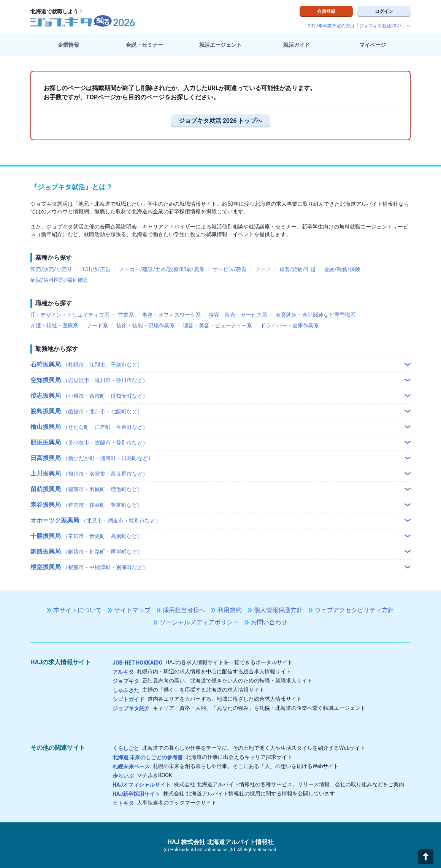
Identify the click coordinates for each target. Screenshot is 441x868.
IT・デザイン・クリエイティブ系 (70, 315)
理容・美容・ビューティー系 (217, 325)
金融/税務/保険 (342, 269)
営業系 (126, 315)
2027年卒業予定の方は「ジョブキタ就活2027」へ (359, 26)
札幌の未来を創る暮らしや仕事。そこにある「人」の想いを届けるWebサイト (226, 766)
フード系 (97, 325)
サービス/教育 (230, 269)
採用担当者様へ (184, 610)
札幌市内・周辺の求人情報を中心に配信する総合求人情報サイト (202, 671)
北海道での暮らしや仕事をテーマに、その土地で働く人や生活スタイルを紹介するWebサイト (239, 748)
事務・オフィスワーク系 (171, 315)
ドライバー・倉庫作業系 (290, 325)
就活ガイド (297, 45)
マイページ (373, 45)
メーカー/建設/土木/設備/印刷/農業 (162, 269)
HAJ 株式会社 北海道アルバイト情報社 (220, 842)
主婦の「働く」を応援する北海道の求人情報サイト (189, 690)
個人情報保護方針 (278, 610)
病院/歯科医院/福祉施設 (59, 280)
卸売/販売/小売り (51, 269)
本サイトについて (78, 610)
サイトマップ (132, 610)
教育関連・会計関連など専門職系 (316, 315)
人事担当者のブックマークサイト (165, 803)
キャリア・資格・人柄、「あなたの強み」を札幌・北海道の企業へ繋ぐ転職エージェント (239, 708)
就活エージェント (220, 45)
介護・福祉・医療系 (54, 325)
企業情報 (68, 45)
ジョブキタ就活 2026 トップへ (221, 121)
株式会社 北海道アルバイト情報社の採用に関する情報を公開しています (224, 793)
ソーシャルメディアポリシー (199, 622)
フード (263, 269)
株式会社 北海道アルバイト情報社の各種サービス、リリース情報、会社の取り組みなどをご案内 (258, 784)
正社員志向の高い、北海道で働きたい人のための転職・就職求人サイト (213, 681)
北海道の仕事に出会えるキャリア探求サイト (202, 757)
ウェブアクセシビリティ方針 (354, 610)
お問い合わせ (269, 622)
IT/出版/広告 (95, 269)
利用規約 (230, 610)
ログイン (384, 11)
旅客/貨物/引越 (298, 269)
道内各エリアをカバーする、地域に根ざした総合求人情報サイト (207, 699)
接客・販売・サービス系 (238, 315)
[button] (426, 857)
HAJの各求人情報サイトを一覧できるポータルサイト (203, 662)
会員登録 (326, 11)
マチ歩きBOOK (142, 775)
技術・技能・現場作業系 (146, 325)
